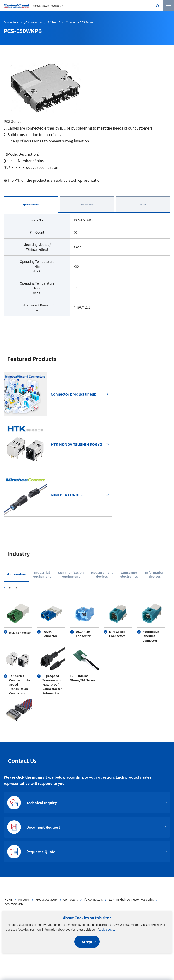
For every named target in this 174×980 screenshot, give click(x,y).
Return (13, 588)
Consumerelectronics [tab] (129, 574)
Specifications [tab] (31, 204)
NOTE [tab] (143, 204)
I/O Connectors (93, 899)
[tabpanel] (87, 654)
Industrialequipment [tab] (42, 574)
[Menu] (169, 5)
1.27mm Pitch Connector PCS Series (131, 899)
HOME (8, 899)
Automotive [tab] (17, 574)
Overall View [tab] (87, 204)
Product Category (46, 899)
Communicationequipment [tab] (71, 574)
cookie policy (107, 929)
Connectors (71, 899)
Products (24, 899)
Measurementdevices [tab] (102, 574)
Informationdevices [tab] (155, 574)
